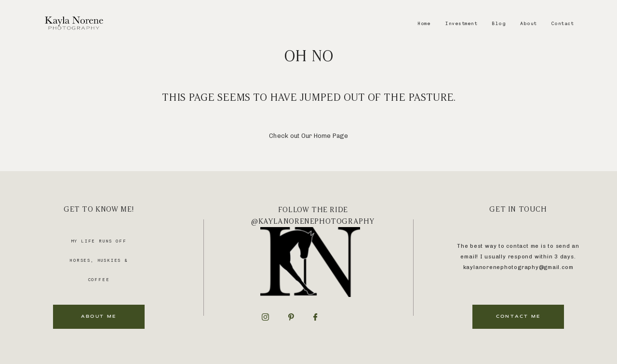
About (529, 23)
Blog (499, 23)
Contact (563, 23)
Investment (461, 23)
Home (424, 23)
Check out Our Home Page (308, 136)
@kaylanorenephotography (313, 221)
